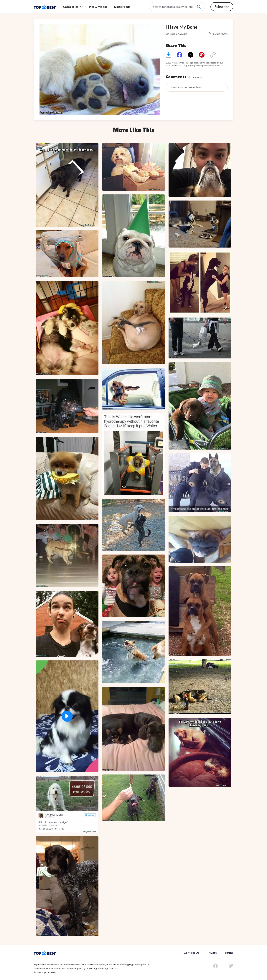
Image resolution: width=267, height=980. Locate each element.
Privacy (212, 953)
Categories (73, 7)
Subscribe (222, 7)
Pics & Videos (98, 7)
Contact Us (192, 953)
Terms (229, 953)
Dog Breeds (122, 7)
